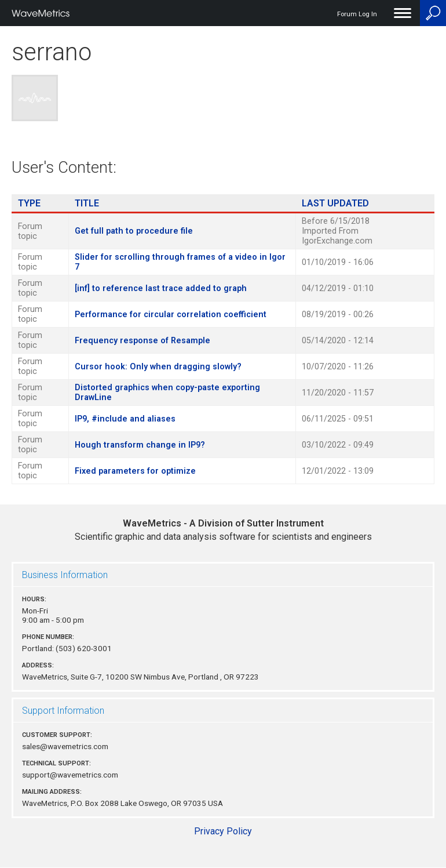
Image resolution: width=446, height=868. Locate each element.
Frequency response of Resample (142, 341)
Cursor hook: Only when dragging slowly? (158, 367)
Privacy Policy (223, 831)
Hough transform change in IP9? (140, 445)
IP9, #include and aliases (125, 419)
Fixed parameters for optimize (135, 471)
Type (29, 203)
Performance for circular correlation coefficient (171, 315)
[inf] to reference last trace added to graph (161, 288)
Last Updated (335, 203)
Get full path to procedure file (134, 231)
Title (87, 203)
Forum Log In (357, 14)
